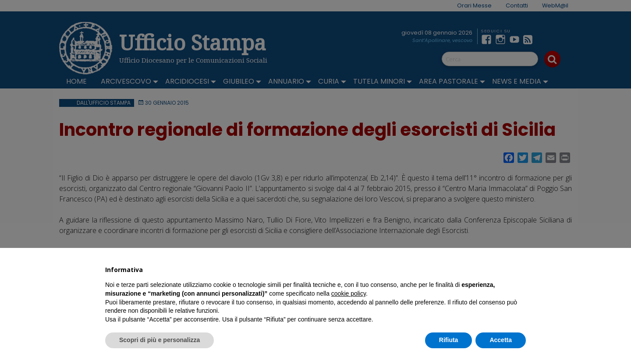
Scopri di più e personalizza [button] (160, 340)
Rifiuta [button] (449, 340)
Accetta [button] (501, 340)
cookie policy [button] (349, 293)
